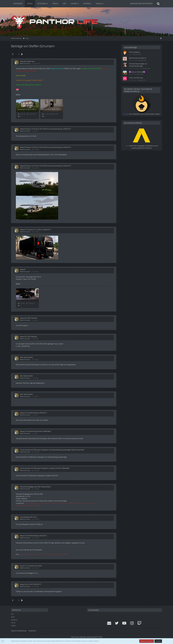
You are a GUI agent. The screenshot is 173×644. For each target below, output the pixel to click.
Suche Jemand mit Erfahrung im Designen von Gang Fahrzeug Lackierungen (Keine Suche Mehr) (52, 450)
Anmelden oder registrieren (141, 3)
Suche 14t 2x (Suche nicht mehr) (31, 566)
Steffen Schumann (25, 63)
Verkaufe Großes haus (27, 61)
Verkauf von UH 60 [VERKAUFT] (30, 584)
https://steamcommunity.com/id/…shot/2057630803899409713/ (47, 503)
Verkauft (23, 269)
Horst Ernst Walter (134, 68)
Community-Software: (86, 637)
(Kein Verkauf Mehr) (26, 357)
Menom (131, 74)
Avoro (127, 146)
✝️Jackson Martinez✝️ (137, 72)
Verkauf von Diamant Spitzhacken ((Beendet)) (35, 431)
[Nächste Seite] (22, 54)
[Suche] (158, 4)
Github (13, 623)
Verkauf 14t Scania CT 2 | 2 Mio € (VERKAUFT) (35, 230)
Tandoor (126, 114)
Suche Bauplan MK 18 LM (28, 517)
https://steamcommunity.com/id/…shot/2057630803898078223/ (42, 554)
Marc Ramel (132, 80)
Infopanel (14, 620)
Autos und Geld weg (136, 78)
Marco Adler (133, 60)
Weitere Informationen (147, 641)
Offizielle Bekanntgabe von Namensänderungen (138, 65)
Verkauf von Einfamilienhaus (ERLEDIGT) (33, 413)
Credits (13, 626)
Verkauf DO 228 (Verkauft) (28, 318)
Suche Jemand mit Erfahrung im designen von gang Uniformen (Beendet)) (45, 468)
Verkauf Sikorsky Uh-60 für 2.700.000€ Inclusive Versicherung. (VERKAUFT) (45, 129)
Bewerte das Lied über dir (138, 58)
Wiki (12, 614)
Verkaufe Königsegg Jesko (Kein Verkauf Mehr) (35, 487)
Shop (13, 617)
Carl (130, 54)
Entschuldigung (134, 52)
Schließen (158, 641)
